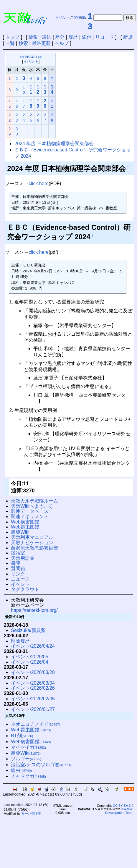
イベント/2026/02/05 (33, 699)
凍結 (47, 37)
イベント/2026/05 (29, 657)
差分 (60, 37)
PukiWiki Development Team (119, 811)
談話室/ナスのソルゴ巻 (41, 765)
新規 (128, 37)
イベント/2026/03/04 (33, 683)
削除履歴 (20, 641)
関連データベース (30, 511)
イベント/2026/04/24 (33, 646)
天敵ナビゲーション (32, 543)
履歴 (73, 37)
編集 (33, 37)
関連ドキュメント (30, 517)
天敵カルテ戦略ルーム (34, 501)
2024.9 (31, 57)
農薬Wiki (20, 532)
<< (22, 57)
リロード (105, 37)
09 (83, 18)
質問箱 (18, 569)
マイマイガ (28, 747)
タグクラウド (25, 589)
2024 (76, 18)
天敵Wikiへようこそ (32, 506)
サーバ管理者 (31, 814)
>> (40, 57)
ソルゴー (26, 759)
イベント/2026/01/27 (33, 709)
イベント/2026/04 (29, 662)
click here (39, 184)
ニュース (20, 579)
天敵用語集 (23, 558)
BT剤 (22, 736)
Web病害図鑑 (25, 522)
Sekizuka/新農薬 (28, 630)
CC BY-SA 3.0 (123, 806)
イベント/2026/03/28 (33, 672)
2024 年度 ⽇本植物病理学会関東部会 (54, 144)
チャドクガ (28, 776)
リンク (18, 574)
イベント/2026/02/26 (33, 688)
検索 (23, 43)
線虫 (21, 770)
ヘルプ (62, 43)
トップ (12, 37)
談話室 (18, 553)
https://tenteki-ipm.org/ (34, 610)
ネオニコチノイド (36, 724)
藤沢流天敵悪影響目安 (34, 548)
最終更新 (41, 43)
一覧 (10, 43)
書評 (16, 563)
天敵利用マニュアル (32, 537)
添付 (87, 37)
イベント (63, 18)
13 (90, 21)
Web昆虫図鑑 (25, 527)
